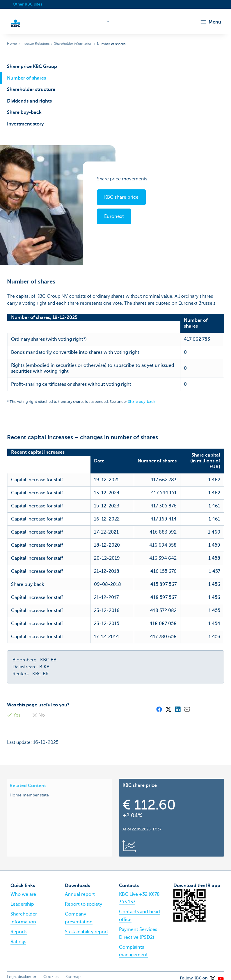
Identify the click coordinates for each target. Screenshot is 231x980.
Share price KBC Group (32, 67)
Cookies (51, 971)
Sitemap (73, 971)
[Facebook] (159, 703)
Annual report (80, 889)
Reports (19, 926)
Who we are (23, 889)
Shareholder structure (31, 89)
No (38, 709)
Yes (14, 709)
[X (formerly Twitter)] (168, 703)
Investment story (25, 124)
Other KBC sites (27, 4)
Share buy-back (24, 112)
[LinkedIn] (177, 703)
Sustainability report (87, 926)
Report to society (83, 898)
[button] (210, 22)
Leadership (22, 898)
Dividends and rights (29, 101)
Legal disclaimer (22, 971)
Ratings (18, 936)
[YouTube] (221, 971)
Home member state (29, 789)
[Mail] (187, 703)
